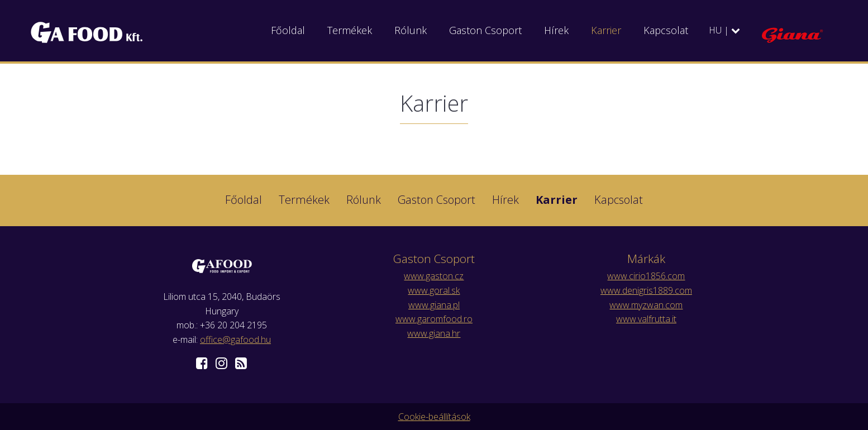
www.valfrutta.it (646, 319)
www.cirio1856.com (646, 276)
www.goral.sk (434, 290)
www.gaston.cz (434, 276)
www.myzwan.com (646, 305)
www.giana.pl (434, 305)
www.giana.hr (434, 333)
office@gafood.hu (235, 340)
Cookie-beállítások (434, 417)
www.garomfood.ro (434, 319)
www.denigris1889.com (646, 290)
